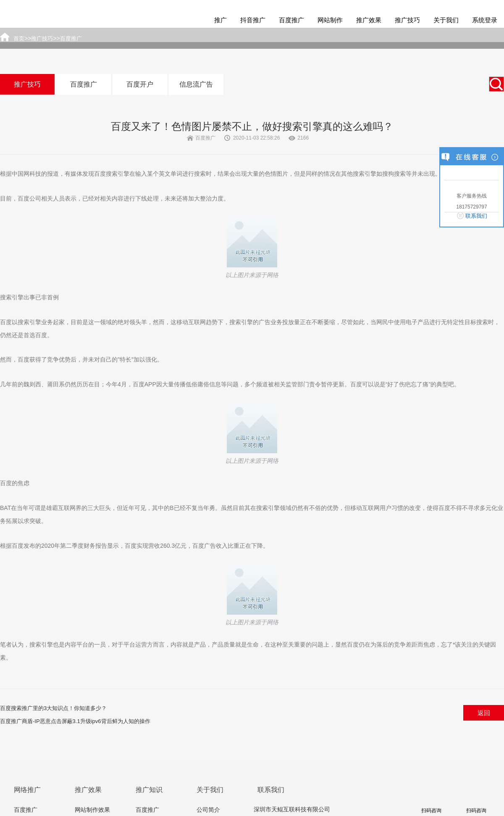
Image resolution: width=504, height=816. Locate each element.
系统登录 (485, 20)
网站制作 (330, 20)
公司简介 (208, 810)
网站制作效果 (92, 810)
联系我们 (476, 216)
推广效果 (369, 20)
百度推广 (291, 20)
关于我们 (446, 20)
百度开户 (140, 84)
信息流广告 (196, 84)
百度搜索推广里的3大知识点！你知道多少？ (53, 708)
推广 (220, 20)
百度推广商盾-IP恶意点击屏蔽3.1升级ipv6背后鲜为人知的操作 (75, 721)
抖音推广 (253, 20)
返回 (484, 713)
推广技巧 (407, 20)
